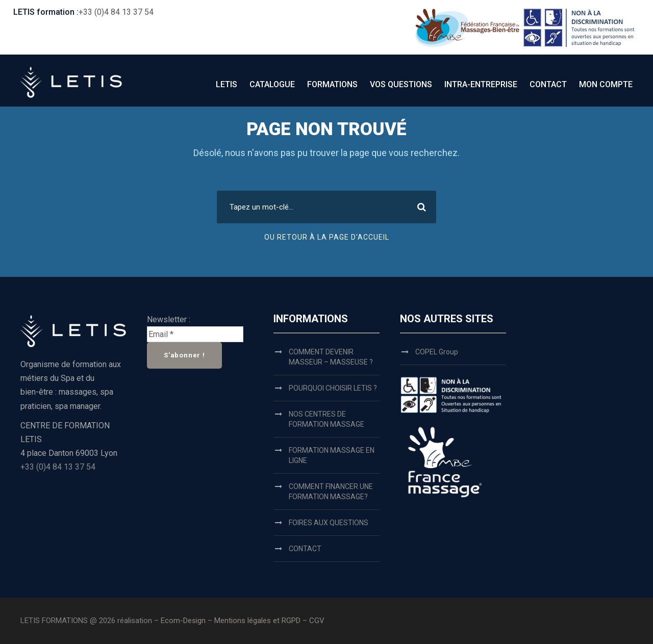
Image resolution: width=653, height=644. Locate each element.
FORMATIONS (332, 84)
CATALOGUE (272, 84)
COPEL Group (437, 352)
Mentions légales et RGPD (258, 621)
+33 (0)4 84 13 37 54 (116, 12)
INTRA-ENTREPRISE (481, 84)
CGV (317, 621)
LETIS (227, 84)
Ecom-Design (183, 621)
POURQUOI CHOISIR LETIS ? (333, 388)
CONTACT (548, 84)
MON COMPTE (606, 84)
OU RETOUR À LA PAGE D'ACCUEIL (327, 237)
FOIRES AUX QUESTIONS (329, 523)
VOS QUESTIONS (401, 84)
